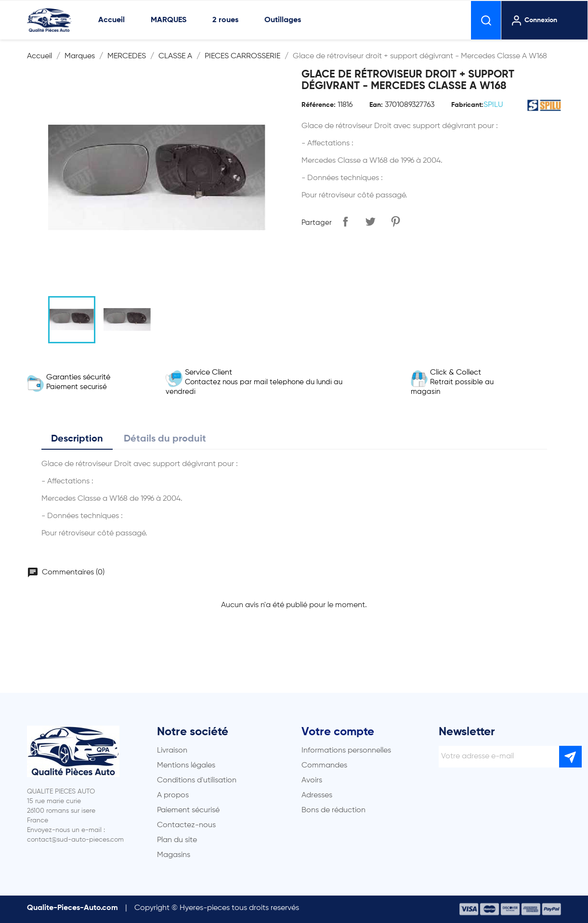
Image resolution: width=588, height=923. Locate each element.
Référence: (319, 105)
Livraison (172, 751)
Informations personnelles (346, 751)
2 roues (225, 20)
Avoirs (312, 780)
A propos (173, 795)
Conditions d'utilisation (197, 780)
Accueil (111, 20)
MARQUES (169, 20)
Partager (345, 221)
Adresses (317, 795)
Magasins (174, 855)
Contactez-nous (186, 825)
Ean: (376, 105)
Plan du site (177, 840)
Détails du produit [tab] (165, 439)
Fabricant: (467, 105)
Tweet (370, 221)
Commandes (324, 766)
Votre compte (338, 732)
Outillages (283, 20)
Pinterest (395, 221)
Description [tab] (77, 439)
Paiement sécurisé (188, 810)
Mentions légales (186, 766)
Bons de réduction (333, 810)
